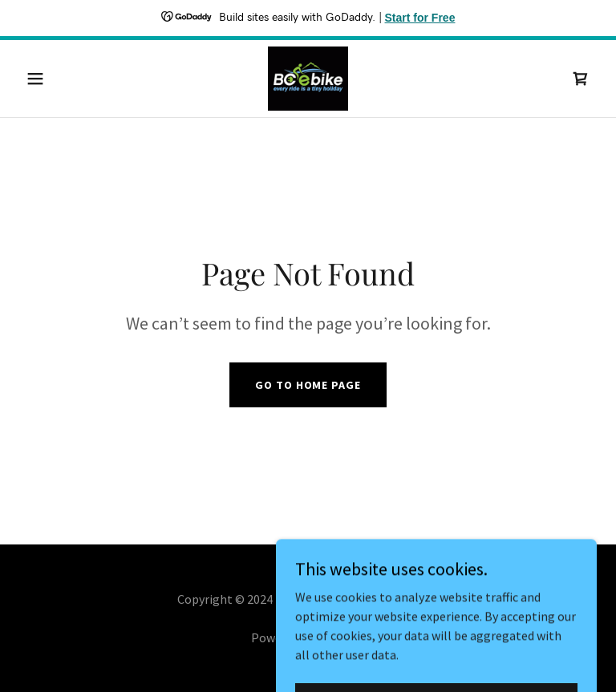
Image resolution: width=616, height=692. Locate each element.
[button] (63, 79)
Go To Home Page (308, 385)
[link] (308, 79)
